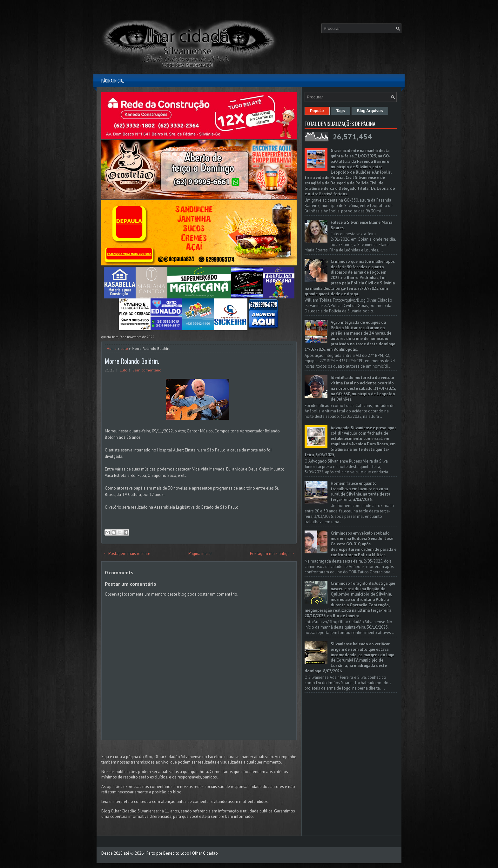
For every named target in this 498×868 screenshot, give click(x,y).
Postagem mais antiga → (272, 554)
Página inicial (113, 81)
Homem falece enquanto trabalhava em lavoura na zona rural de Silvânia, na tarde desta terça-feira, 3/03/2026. (360, 491)
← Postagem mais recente (127, 554)
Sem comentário (147, 370)
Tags (341, 111)
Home (112, 348)
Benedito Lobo (176, 853)
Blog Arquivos (370, 111)
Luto (124, 348)
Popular (317, 111)
